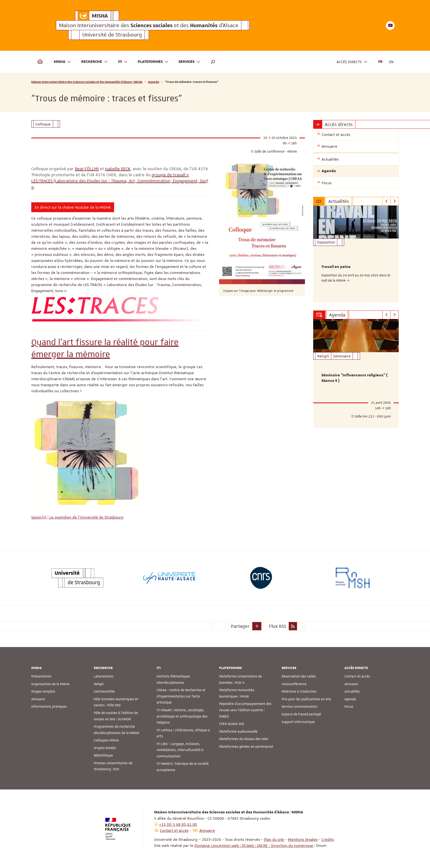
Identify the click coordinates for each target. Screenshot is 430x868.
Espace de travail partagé (301, 714)
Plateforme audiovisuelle (238, 732)
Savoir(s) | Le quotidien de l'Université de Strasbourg (77, 517)
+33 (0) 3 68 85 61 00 (178, 824)
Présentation (41, 676)
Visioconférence (294, 684)
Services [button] (189, 62)
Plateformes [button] (153, 62)
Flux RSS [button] (278, 626)
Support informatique (298, 722)
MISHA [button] (63, 62)
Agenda (154, 82)
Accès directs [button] (352, 62)
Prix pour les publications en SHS (306, 699)
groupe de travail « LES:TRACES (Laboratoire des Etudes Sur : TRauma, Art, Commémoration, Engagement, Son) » (120, 181)
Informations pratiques (49, 707)
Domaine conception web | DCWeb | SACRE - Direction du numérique (254, 845)
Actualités (352, 691)
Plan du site (274, 839)
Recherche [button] (95, 62)
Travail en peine (336, 267)
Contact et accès (357, 676)
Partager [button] (240, 626)
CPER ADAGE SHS (232, 724)
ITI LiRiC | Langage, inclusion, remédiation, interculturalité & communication (180, 750)
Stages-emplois (43, 691)
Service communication (299, 707)
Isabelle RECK (118, 169)
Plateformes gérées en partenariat (246, 747)
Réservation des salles (299, 676)
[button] (213, 62)
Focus (349, 707)
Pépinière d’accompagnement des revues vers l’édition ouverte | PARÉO (245, 710)
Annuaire (38, 699)
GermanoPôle (104, 691)
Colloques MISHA (106, 740)
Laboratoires (104, 676)
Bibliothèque (103, 755)
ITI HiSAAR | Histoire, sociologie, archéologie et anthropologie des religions (182, 716)
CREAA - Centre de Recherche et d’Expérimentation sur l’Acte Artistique (181, 696)
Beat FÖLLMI (87, 169)
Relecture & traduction (299, 691)
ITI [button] (123, 62)
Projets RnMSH (105, 748)
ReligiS (99, 684)
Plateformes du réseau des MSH (244, 739)
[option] (356, 254)
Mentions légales (303, 839)
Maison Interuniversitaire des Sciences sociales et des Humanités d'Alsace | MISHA (87, 82)
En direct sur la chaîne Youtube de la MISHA (73, 207)
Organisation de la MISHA (50, 684)
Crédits (328, 839)
